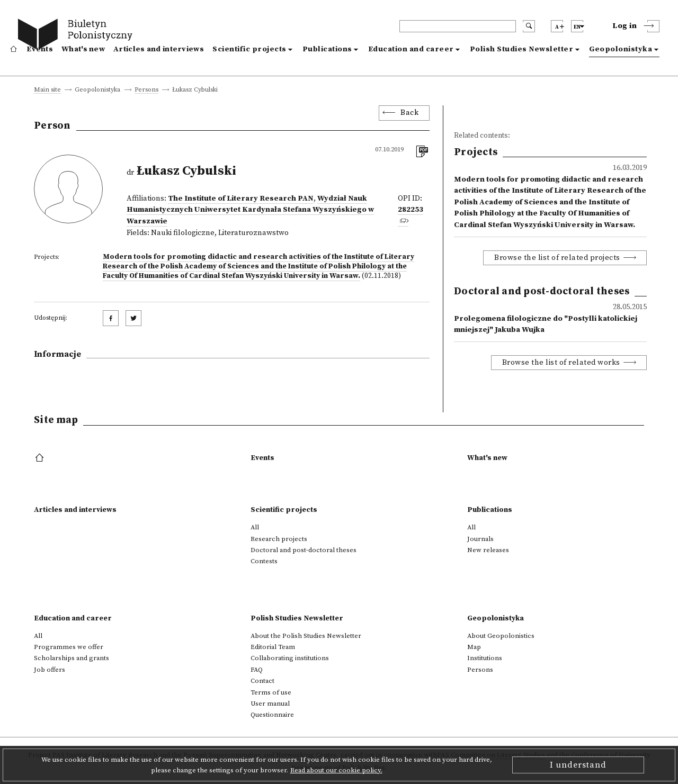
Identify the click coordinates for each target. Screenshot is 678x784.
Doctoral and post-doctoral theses (304, 550)
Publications (327, 49)
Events (40, 49)
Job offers (50, 670)
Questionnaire (272, 715)
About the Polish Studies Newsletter (306, 636)
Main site (47, 90)
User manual (270, 704)
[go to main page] (78, 36)
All (255, 527)
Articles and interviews (159, 49)
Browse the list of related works (561, 363)
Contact (262, 681)
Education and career (411, 49)
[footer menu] (41, 458)
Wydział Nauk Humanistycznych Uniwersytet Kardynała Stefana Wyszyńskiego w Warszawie (250, 210)
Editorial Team (273, 647)
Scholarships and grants (72, 658)
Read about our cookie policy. (336, 770)
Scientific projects (249, 49)
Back (409, 113)
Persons (146, 90)
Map (474, 647)
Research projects (279, 539)
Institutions (485, 658)
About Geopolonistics (501, 636)
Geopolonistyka (621, 49)
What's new (83, 49)
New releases (488, 550)
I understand (578, 765)
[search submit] (529, 26)
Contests (264, 561)
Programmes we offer (69, 647)
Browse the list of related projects (557, 258)
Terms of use (271, 692)
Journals (480, 539)
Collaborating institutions (290, 658)
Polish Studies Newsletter (522, 49)
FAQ (257, 670)
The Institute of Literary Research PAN (241, 199)
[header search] (458, 26)
